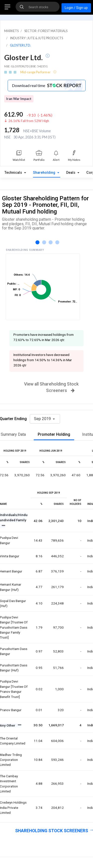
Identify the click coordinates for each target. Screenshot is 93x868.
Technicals (14, 173)
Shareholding (45, 173)
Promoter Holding (54, 434)
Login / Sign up (76, 8)
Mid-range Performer (36, 72)
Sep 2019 (43, 419)
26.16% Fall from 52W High (29, 121)
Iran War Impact (19, 99)
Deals (71, 173)
